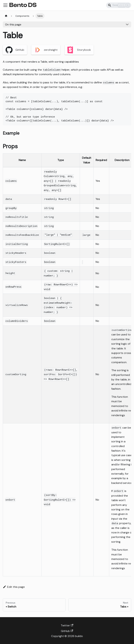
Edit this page (14, 587)
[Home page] (6, 16)
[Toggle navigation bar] (5, 5)
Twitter (67, 625)
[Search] (119, 5)
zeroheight (46, 50)
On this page (13, 25)
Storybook (79, 50)
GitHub (15, 50)
